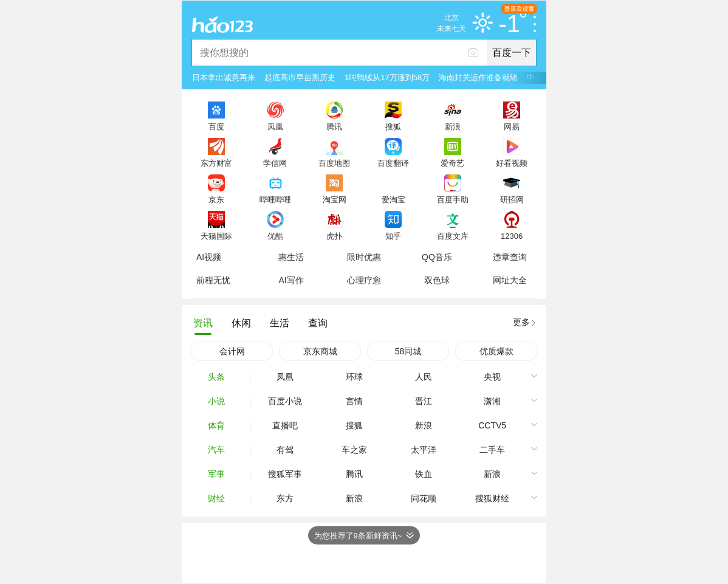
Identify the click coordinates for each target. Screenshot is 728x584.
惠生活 (291, 257)
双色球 (437, 280)
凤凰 (275, 126)
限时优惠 (364, 257)
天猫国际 (216, 236)
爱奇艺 (452, 163)
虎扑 (334, 236)
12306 (512, 236)
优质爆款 (496, 351)
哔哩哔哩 (275, 199)
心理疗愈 (364, 280)
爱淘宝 (393, 199)
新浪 (453, 126)
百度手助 (453, 199)
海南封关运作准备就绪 (478, 77)
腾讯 (334, 126)
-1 (512, 24)
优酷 (275, 236)
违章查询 (510, 257)
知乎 (393, 236)
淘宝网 (335, 199)
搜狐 (393, 126)
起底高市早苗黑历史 (300, 77)
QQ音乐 (437, 257)
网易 (512, 126)
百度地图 (334, 163)
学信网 (275, 163)
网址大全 (510, 280)
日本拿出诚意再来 (224, 77)
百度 (216, 126)
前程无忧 (213, 280)
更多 (521, 322)
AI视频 (209, 257)
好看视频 (512, 163)
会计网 (232, 351)
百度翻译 (393, 163)
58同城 (408, 351)
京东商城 (320, 351)
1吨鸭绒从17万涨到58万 (387, 77)
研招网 (512, 199)
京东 (216, 199)
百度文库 (453, 236)
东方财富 (216, 163)
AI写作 (291, 280)
